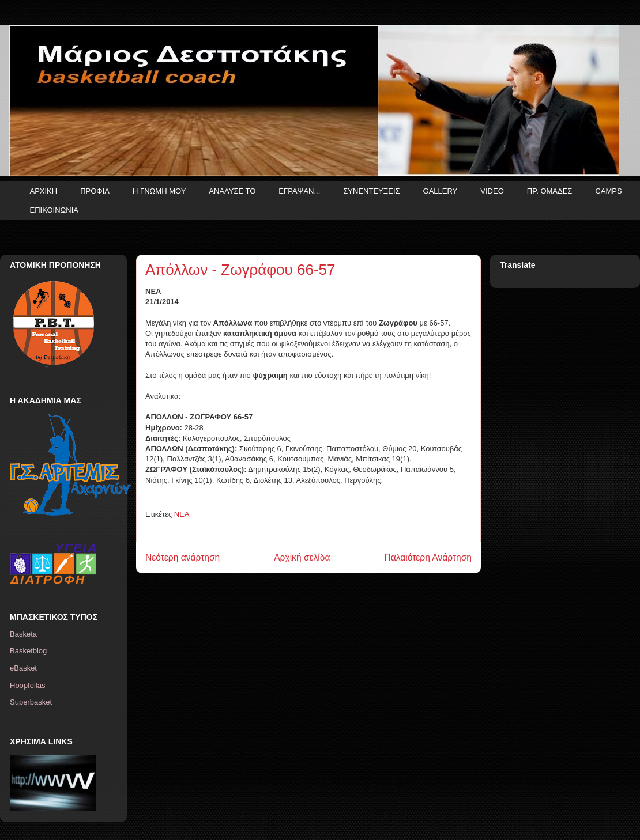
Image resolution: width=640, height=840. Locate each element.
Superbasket (31, 702)
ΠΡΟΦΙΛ (95, 191)
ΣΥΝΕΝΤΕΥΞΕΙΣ (371, 191)
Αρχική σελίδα (302, 557)
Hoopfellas (27, 685)
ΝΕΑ (182, 514)
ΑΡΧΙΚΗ (44, 191)
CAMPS (608, 191)
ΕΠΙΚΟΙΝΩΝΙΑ (54, 210)
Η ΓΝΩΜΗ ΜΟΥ (159, 191)
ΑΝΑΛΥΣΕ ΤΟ (232, 191)
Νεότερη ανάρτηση (182, 557)
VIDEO (492, 191)
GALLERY (441, 191)
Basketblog (28, 651)
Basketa (23, 634)
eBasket (23, 668)
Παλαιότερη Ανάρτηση (428, 557)
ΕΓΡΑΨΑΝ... (299, 191)
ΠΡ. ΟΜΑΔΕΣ (550, 191)
